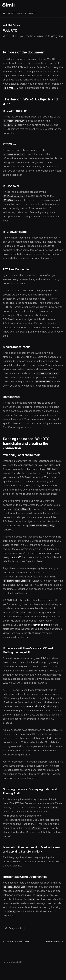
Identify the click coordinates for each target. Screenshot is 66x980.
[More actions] (62, 5)
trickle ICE (15, 557)
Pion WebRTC (11, 88)
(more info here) (36, 706)
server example (41, 625)
